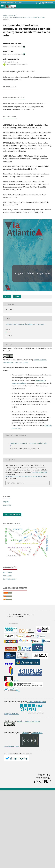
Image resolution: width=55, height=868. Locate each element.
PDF (8, 314)
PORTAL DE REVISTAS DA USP (12, 3)
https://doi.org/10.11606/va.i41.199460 (21, 72)
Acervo (12, 15)
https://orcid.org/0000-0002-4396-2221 (17, 65)
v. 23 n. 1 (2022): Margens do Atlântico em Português (24, 17)
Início (6, 15)
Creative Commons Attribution (28, 739)
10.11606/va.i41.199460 (39, 490)
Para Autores (8, 594)
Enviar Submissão (12, 533)
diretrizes (25, 751)
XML (18, 314)
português (7, 523)
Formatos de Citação (16, 501)
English (6, 520)
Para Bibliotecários (10, 597)
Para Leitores (8, 591)
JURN (16, 699)
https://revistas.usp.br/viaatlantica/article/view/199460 (24, 495)
